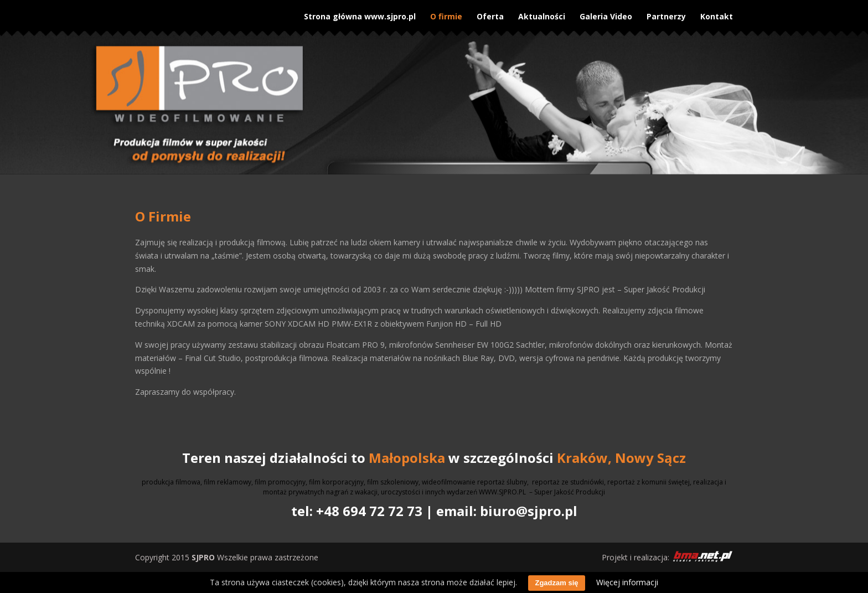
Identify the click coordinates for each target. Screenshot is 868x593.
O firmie (446, 13)
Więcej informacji (627, 582)
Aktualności (542, 13)
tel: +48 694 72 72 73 (357, 511)
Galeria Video (606, 13)
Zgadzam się (556, 583)
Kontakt (717, 13)
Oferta (490, 13)
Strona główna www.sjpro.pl (360, 13)
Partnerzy (666, 13)
